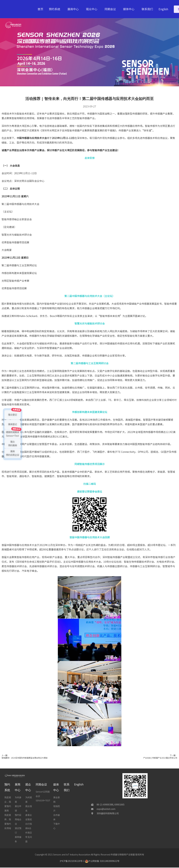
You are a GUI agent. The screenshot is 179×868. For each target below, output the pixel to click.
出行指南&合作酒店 (29, 828)
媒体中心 (129, 9)
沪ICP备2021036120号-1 (72, 861)
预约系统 (55, 9)
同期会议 (111, 9)
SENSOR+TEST (43, 800)
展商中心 (74, 9)
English (163, 9)
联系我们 (147, 9)
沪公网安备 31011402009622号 (102, 861)
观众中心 (92, 9)
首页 (40, 9)
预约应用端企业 (18, 819)
